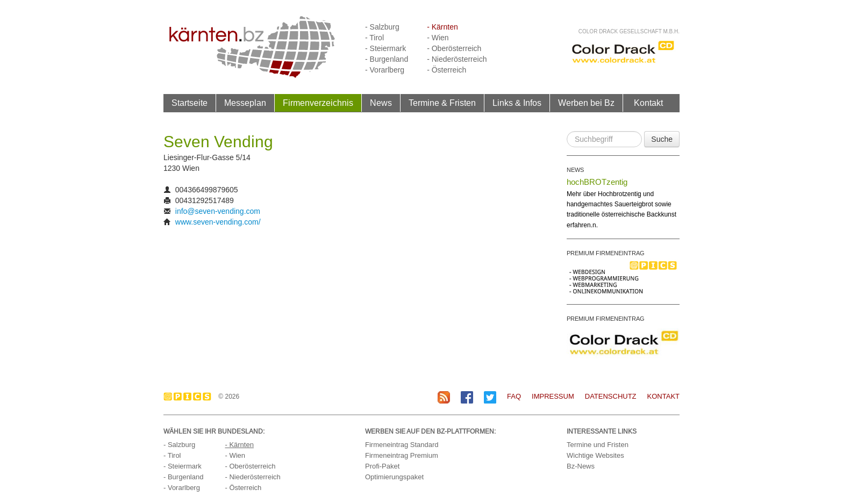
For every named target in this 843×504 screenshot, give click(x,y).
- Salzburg (382, 27)
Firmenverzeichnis (318, 103)
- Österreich (446, 70)
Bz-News (581, 466)
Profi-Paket (382, 466)
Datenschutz (611, 396)
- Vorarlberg (385, 70)
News (381, 103)
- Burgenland (387, 59)
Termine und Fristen (598, 445)
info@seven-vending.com (218, 211)
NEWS (575, 170)
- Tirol (374, 38)
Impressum (553, 396)
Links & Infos (517, 103)
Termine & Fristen (442, 103)
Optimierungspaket (394, 477)
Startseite (190, 103)
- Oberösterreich (454, 48)
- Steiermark (385, 48)
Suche (662, 139)
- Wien (438, 38)
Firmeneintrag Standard (402, 445)
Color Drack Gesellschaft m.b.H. (629, 31)
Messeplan (245, 103)
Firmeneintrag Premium (402, 455)
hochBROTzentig (597, 182)
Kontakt (648, 103)
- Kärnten (442, 27)
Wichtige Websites (595, 455)
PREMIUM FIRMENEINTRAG (606, 253)
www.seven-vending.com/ (218, 222)
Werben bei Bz (586, 103)
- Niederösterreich (457, 59)
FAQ (514, 396)
